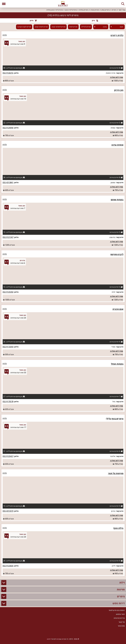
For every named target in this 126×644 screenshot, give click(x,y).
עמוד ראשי (122, 10)
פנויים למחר (73, 27)
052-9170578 (8, 402)
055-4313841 (8, 183)
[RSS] (63, 633)
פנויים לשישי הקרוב (41, 27)
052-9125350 (8, 292)
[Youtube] (55, 633)
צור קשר (122, 622)
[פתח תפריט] (4, 4)
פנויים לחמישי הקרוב (58, 27)
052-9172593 (8, 347)
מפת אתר (121, 626)
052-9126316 (8, 73)
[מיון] (94, 21)
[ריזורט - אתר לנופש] (63, 4)
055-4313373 (8, 511)
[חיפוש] (123, 4)
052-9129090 (8, 128)
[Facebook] (71, 633)
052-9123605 (8, 566)
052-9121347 (8, 237)
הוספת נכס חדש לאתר (117, 610)
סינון (33, 21)
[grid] (63, 304)
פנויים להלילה (86, 27)
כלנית (5, 35)
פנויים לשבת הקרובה (24, 27)
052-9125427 (8, 456)
